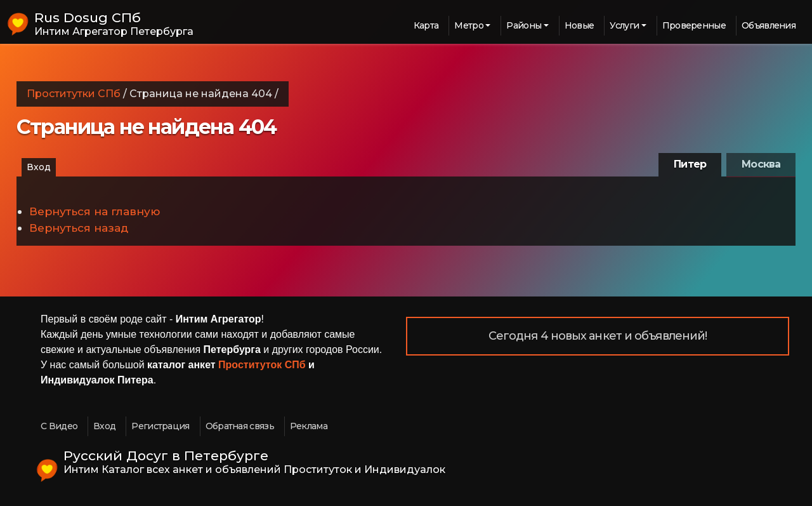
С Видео (59, 426)
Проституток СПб (262, 365)
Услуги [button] (624, 25)
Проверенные (694, 25)
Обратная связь (240, 426)
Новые (580, 25)
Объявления (769, 25)
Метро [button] (469, 25)
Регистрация (160, 426)
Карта (426, 25)
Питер (690, 164)
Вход (39, 167)
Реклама (309, 426)
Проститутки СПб (74, 94)
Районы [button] (524, 25)
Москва (761, 164)
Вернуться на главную (95, 211)
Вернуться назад (79, 228)
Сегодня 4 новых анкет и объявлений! (598, 336)
